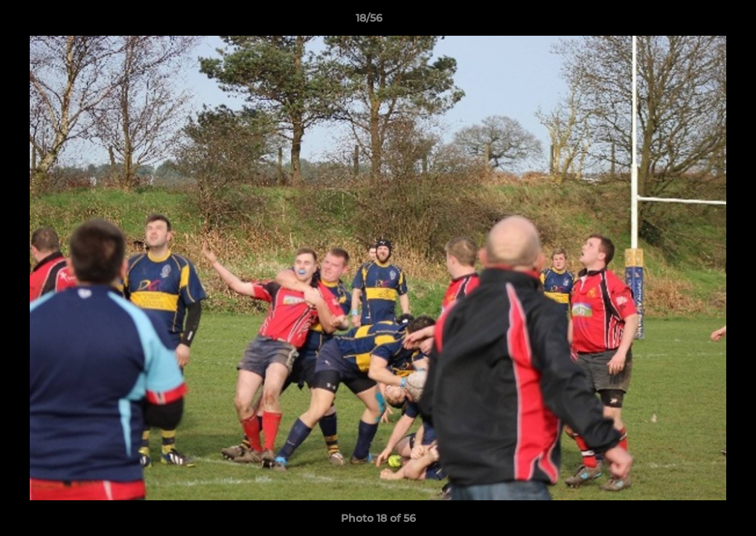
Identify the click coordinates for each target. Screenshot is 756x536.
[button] (693, 22)
